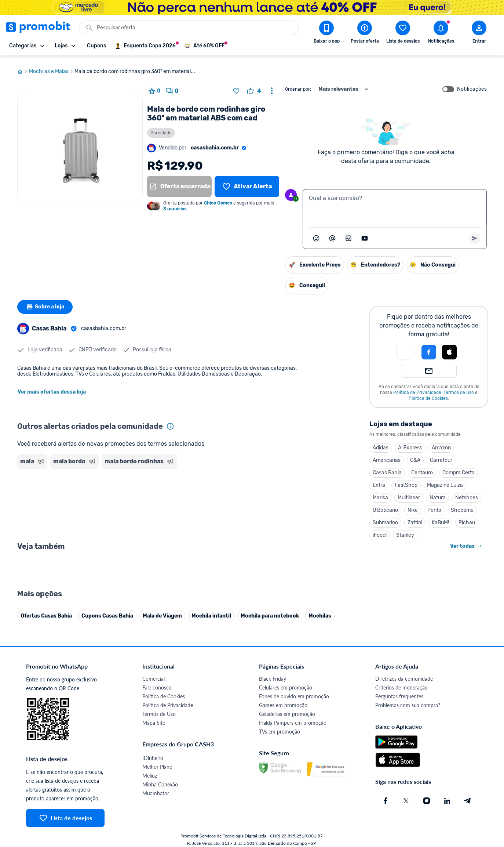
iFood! (380, 531)
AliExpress (410, 443)
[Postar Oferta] (365, 33)
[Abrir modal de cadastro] (479, 33)
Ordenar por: (298, 85)
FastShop (406, 481)
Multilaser (409, 493)
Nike (413, 506)
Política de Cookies (428, 394)
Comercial (154, 837)
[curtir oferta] (254, 87)
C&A (415, 456)
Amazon (441, 443)
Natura (438, 493)
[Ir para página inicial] (23, 67)
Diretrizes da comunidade (404, 837)
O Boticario (385, 506)
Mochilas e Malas (52, 67)
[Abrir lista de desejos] (403, 33)
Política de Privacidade (417, 388)
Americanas (387, 456)
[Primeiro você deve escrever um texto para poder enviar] (475, 234)
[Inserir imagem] (348, 234)
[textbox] (395, 203)
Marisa (380, 493)
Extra (379, 481)
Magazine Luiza (445, 481)
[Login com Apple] (449, 348)
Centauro (422, 468)
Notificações (472, 85)
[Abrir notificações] (441, 33)
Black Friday (273, 837)
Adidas (381, 443)
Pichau (467, 518)
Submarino (385, 518)
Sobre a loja (45, 303)
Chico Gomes (218, 199)
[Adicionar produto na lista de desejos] (236, 87)
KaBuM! (440, 518)
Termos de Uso (459, 388)
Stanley (405, 531)
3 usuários (175, 204)
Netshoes (467, 493)
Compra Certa (459, 468)
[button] (404, 348)
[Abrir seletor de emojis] (316, 234)
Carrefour (441, 456)
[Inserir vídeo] (365, 234)
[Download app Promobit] (326, 33)
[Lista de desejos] (247, 182)
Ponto (434, 506)
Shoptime (462, 506)
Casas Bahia (387, 468)
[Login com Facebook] (429, 348)
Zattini (415, 518)
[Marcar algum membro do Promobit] (332, 234)
